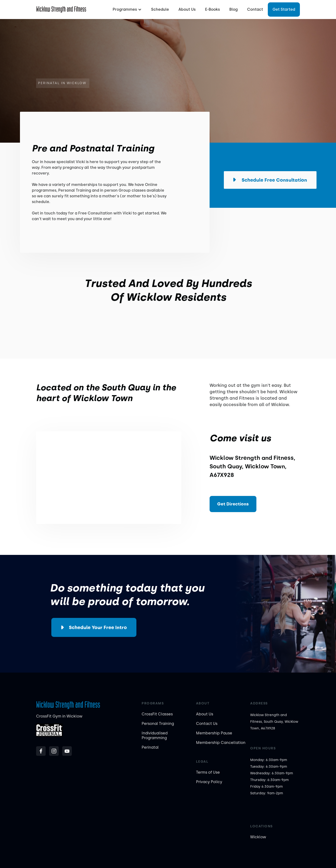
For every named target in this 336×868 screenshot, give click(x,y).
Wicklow (258, 837)
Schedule (160, 9)
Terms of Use (208, 772)
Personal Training (158, 724)
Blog (233, 9)
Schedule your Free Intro (98, 627)
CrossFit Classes (157, 714)
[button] (127, 10)
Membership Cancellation (221, 743)
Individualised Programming (155, 735)
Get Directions (233, 504)
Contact (255, 9)
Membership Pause (214, 733)
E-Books (212, 9)
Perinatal (150, 747)
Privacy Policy (209, 782)
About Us (187, 9)
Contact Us (207, 724)
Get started (284, 9)
